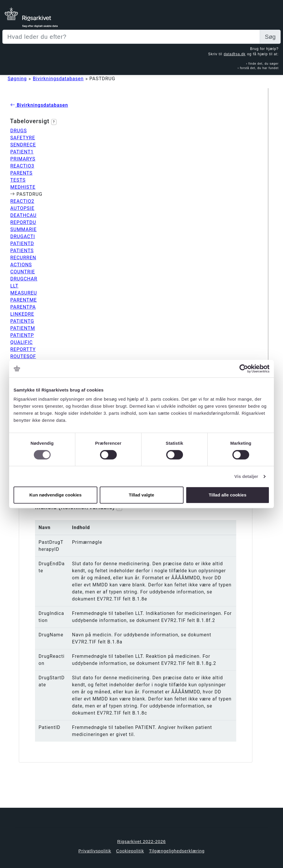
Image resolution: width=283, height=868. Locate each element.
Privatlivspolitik (95, 851)
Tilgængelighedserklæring (177, 851)
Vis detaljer (246, 476)
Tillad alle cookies (227, 495)
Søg (270, 37)
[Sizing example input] (131, 37)
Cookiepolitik (130, 851)
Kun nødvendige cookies (56, 495)
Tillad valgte (141, 495)
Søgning (17, 79)
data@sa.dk (234, 54)
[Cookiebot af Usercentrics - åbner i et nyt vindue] (244, 369)
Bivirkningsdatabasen (58, 79)
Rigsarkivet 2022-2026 (142, 842)
